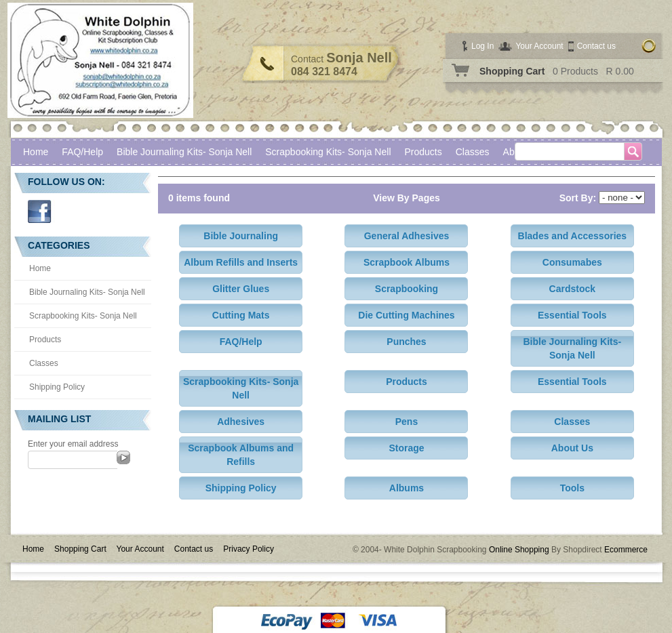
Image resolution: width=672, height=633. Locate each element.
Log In (482, 46)
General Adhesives (407, 236)
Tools (572, 488)
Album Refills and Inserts (241, 262)
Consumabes (572, 262)
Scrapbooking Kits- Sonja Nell (328, 152)
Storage (406, 448)
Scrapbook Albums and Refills (241, 455)
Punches (406, 342)
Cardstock (572, 289)
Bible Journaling (241, 236)
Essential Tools (572, 315)
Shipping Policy (57, 387)
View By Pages (407, 198)
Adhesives (241, 422)
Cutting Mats (241, 315)
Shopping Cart (512, 71)
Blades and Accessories (573, 236)
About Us (572, 448)
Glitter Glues (241, 289)
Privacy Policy (249, 549)
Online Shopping (519, 550)
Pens (407, 422)
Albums (407, 488)
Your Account (539, 46)
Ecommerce (626, 550)
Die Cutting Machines (406, 315)
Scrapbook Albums (407, 262)
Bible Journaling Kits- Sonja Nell (184, 152)
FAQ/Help (82, 152)
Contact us (596, 46)
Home (36, 152)
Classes (44, 363)
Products (423, 152)
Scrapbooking (407, 289)
